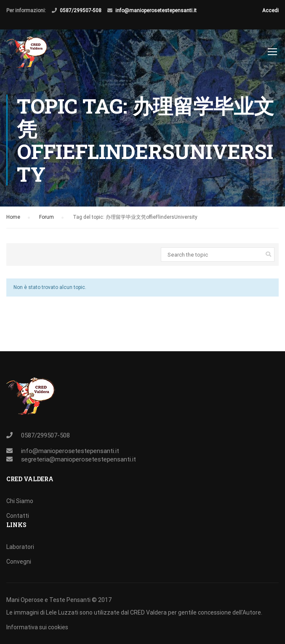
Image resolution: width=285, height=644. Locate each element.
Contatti (18, 516)
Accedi (270, 11)
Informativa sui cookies (37, 627)
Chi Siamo (20, 501)
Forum (47, 217)
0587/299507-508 (81, 11)
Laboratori (20, 547)
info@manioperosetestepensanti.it (156, 11)
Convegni (19, 562)
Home (13, 217)
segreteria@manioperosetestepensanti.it (79, 459)
